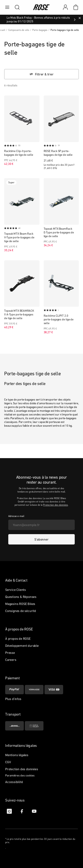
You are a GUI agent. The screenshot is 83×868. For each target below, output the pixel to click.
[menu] (7, 7)
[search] (15, 7)
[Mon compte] (65, 7)
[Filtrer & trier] (41, 74)
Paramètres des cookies (20, 775)
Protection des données (55, 505)
